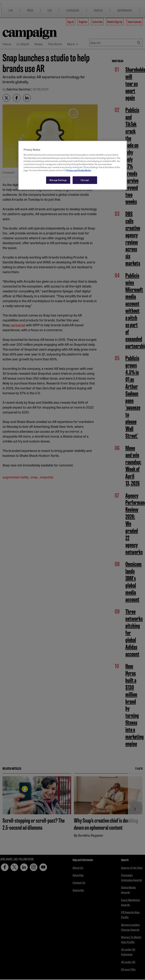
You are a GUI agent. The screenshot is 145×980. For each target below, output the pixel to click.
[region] (73, 165)
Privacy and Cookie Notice (79, 170)
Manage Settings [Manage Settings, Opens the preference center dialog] (58, 180)
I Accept (85, 180)
